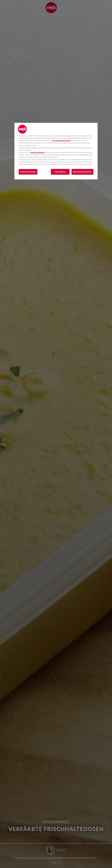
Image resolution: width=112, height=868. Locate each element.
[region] (56, 151)
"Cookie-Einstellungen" (37, 152)
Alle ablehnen (60, 172)
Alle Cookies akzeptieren (82, 172)
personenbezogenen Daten (61, 141)
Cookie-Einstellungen (28, 172)
